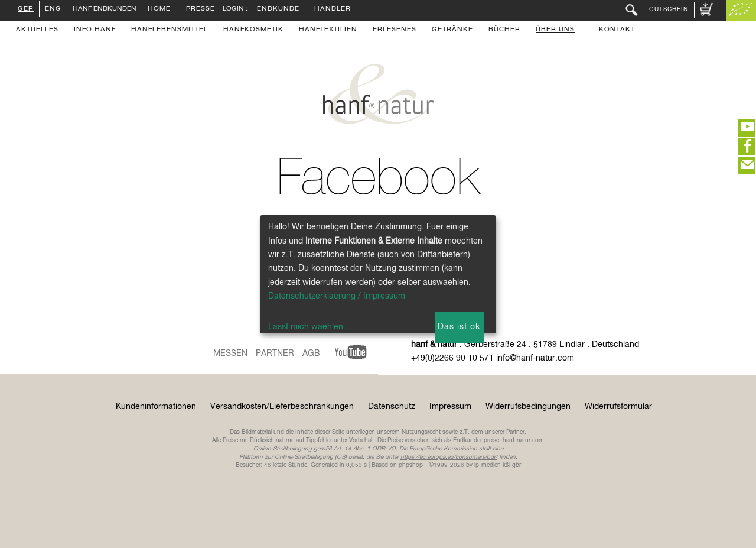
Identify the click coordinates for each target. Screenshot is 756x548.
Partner (275, 354)
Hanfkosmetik (253, 30)
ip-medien (488, 465)
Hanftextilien (328, 30)
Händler (333, 9)
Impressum (450, 407)
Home (159, 9)
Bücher (504, 30)
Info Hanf (95, 30)
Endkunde (278, 9)
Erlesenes (395, 30)
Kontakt (617, 30)
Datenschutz (392, 407)
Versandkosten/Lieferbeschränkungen (282, 407)
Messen (230, 354)
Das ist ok (459, 327)
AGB (311, 354)
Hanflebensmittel (170, 30)
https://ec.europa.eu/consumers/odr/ (449, 457)
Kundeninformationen (156, 407)
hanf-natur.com (523, 440)
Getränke (452, 30)
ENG (53, 9)
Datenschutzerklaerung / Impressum (337, 296)
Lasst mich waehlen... (309, 327)
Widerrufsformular (618, 407)
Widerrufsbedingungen (528, 407)
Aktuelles (37, 30)
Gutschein (669, 9)
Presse (201, 9)
